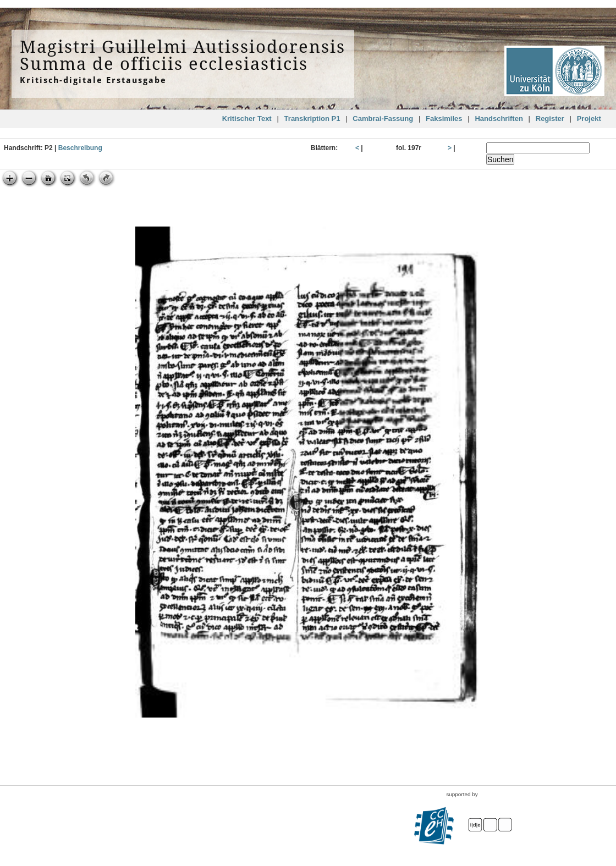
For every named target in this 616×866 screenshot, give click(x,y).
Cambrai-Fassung (383, 118)
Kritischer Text (247, 118)
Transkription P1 (312, 118)
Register (550, 118)
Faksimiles (444, 118)
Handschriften (499, 118)
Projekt (589, 118)
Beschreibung (80, 148)
